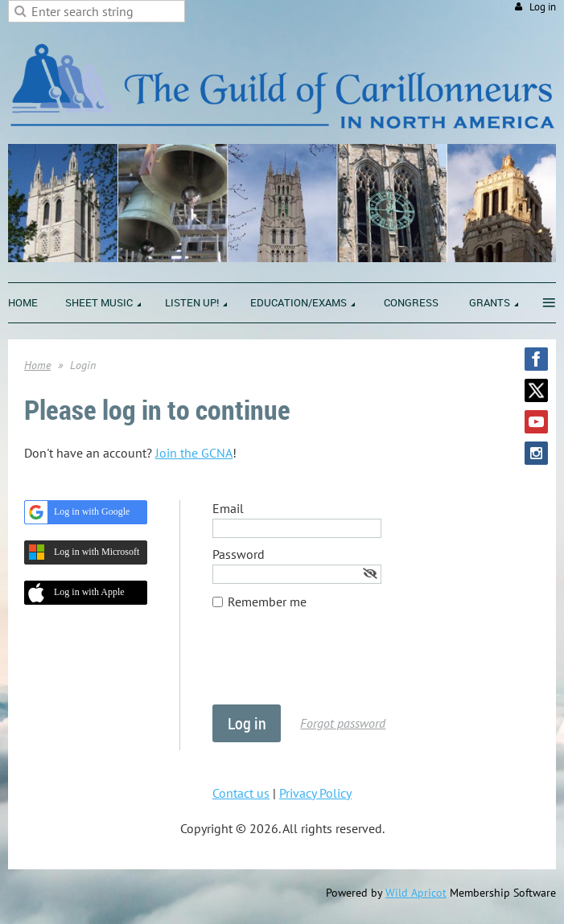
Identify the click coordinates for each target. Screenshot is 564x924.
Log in (543, 7)
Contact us (241, 793)
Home (37, 365)
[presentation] (335, 665)
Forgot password (343, 723)
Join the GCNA (194, 453)
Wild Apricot (416, 893)
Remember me (267, 602)
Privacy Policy (315, 793)
